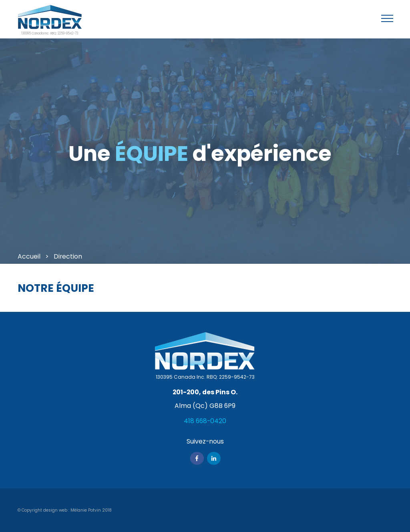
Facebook (197, 458)
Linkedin (214, 458)
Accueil (29, 256)
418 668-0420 (205, 421)
